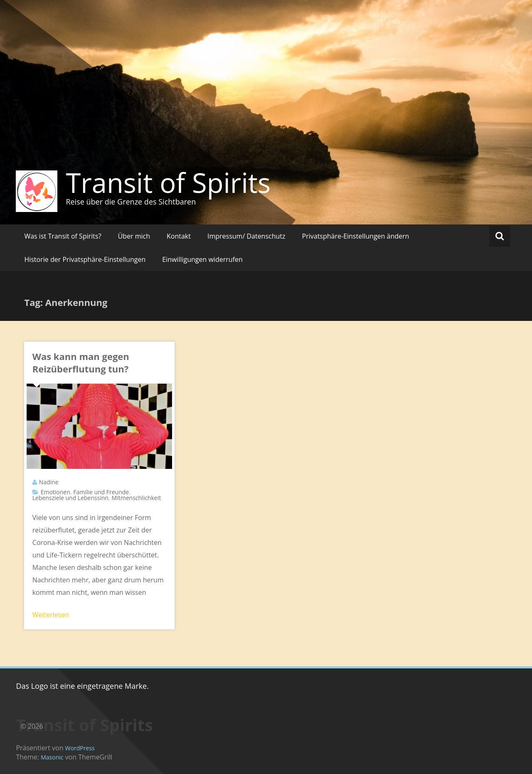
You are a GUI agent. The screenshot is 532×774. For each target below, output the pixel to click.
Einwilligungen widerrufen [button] (202, 259)
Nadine (49, 482)
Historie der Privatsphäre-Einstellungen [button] (85, 259)
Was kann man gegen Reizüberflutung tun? (81, 362)
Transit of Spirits (168, 182)
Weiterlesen (51, 615)
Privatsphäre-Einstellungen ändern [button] (356, 236)
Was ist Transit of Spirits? (63, 236)
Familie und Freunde (101, 492)
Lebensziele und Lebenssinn (70, 498)
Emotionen (55, 492)
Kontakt (179, 236)
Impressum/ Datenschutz (246, 236)
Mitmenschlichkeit (137, 498)
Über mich (134, 236)
